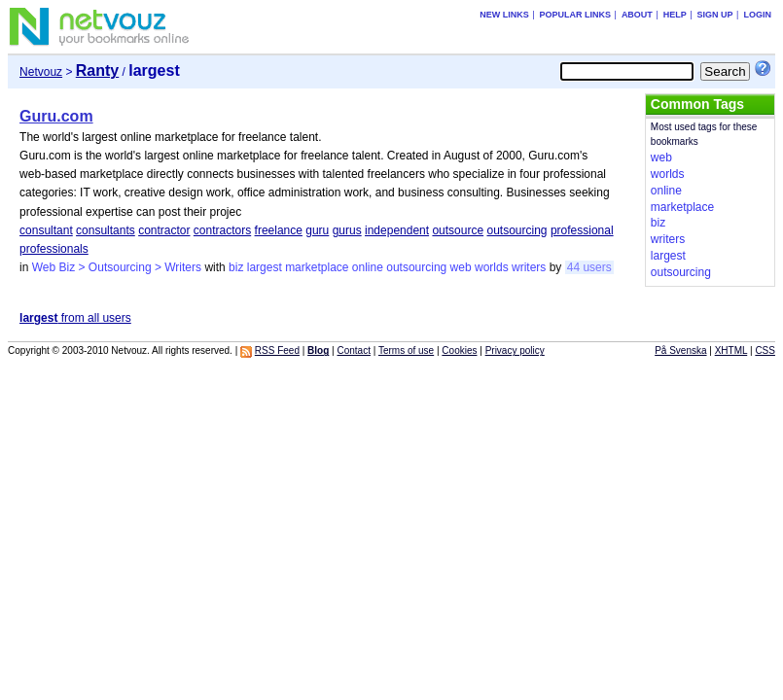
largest (265, 267)
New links (504, 15)
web (461, 267)
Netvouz (41, 72)
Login (757, 15)
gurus (347, 230)
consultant (46, 230)
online (368, 267)
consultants (106, 230)
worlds (492, 267)
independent (397, 230)
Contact (353, 350)
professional (582, 230)
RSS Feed (277, 350)
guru (317, 230)
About (637, 15)
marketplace (317, 267)
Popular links (576, 15)
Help (675, 15)
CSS (765, 350)
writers (529, 267)
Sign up (715, 15)
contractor (164, 230)
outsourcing (516, 230)
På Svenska (680, 350)
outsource (458, 230)
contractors (222, 230)
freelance (279, 230)
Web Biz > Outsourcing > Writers (117, 267)
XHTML (731, 350)
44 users (589, 267)
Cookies (459, 350)
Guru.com (56, 116)
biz (236, 267)
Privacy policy (515, 350)
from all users (75, 318)
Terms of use (406, 350)
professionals (54, 249)
